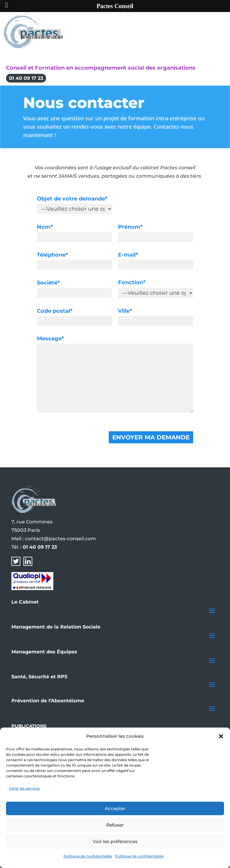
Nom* (45, 227)
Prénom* (130, 227)
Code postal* (55, 311)
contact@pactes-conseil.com (60, 539)
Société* (48, 283)
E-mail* (128, 255)
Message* (50, 339)
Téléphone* (52, 255)
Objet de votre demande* (72, 199)
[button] (221, 736)
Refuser (115, 825)
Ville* (125, 311)
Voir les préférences (115, 841)
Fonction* (132, 282)
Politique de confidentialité (88, 856)
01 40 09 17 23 (26, 78)
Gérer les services (24, 788)
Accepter (115, 808)
